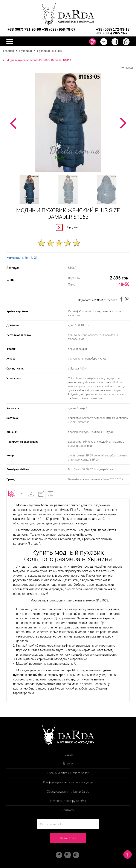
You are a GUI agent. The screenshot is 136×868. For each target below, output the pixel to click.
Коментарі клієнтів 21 (22, 258)
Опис (16, 494)
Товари (68, 754)
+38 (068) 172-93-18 (113, 29)
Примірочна (33, 494)
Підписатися (68, 838)
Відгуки (52, 494)
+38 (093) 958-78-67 (59, 29)
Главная (8, 51)
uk (104, 42)
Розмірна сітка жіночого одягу (68, 773)
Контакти (68, 810)
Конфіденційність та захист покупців (68, 782)
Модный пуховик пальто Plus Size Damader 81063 (39, 60)
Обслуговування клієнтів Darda (68, 792)
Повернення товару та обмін (68, 801)
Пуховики (25, 51)
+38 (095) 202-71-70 (113, 33)
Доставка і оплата (43, 495)
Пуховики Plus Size (49, 51)
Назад (127, 68)
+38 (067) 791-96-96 (24, 29)
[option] (68, 123)
